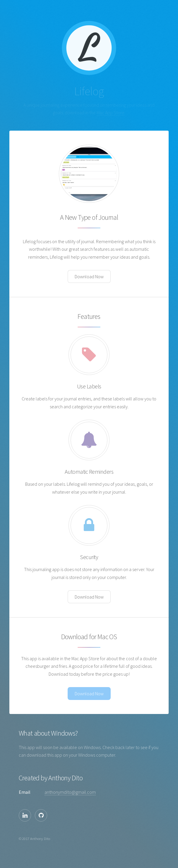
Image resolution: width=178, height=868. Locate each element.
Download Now (89, 276)
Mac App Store (111, 113)
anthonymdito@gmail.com (70, 792)
